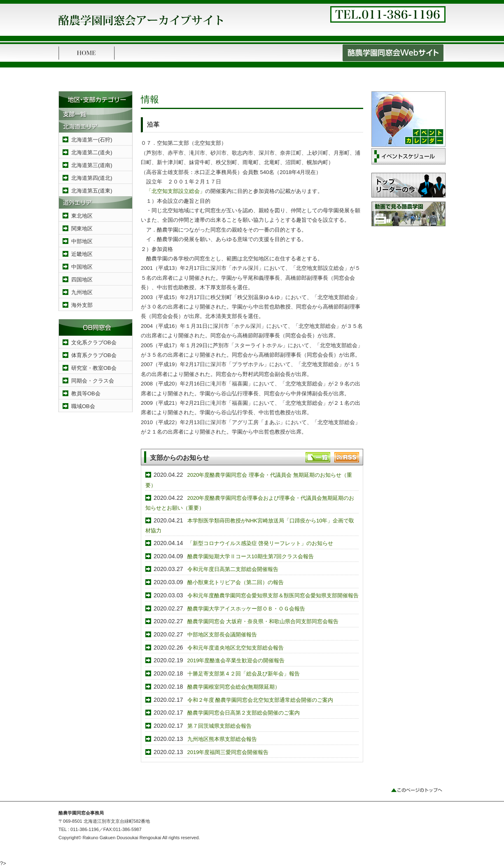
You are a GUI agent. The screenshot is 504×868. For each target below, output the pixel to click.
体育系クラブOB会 (94, 355)
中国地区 (82, 267)
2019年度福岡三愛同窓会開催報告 (228, 752)
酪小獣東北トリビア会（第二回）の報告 (236, 582)
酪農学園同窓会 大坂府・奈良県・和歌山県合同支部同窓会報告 (263, 621)
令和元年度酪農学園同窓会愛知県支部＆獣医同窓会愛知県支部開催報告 (273, 595)
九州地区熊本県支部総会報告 (222, 739)
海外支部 (82, 305)
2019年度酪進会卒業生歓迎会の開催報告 (236, 660)
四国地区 (82, 280)
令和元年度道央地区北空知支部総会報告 (236, 648)
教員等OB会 (86, 393)
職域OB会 (83, 406)
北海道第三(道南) (92, 165)
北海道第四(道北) (92, 178)
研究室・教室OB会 (94, 368)
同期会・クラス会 (93, 381)
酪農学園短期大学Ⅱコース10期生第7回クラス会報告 (251, 556)
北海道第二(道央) (92, 152)
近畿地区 (82, 254)
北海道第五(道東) (92, 191)
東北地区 (82, 216)
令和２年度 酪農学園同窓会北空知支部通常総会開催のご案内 (260, 700)
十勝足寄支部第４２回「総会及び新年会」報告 (244, 674)
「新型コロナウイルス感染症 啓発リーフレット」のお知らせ (260, 543)
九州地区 (82, 292)
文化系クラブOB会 (94, 342)
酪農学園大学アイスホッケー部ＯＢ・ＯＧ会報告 (246, 609)
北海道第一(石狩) (92, 140)
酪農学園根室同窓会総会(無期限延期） (234, 687)
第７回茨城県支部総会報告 (219, 726)
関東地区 (82, 229)
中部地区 (82, 241)
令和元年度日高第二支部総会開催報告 (233, 569)
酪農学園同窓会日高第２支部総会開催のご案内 (244, 713)
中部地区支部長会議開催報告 (222, 635)
